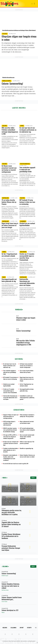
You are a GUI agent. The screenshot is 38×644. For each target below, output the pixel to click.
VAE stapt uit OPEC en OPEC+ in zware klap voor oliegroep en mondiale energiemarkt (10, 437)
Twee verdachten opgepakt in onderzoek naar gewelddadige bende (10, 372)
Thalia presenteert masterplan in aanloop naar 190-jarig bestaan (27, 416)
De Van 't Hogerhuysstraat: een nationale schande (27, 385)
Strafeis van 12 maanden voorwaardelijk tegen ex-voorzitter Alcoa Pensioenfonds (10, 391)
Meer (33, 478)
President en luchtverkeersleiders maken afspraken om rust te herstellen (11, 450)
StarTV (29, 628)
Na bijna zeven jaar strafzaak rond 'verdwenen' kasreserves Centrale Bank (11, 443)
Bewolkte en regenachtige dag (26, 448)
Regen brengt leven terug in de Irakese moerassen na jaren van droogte (27, 379)
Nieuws (5, 628)
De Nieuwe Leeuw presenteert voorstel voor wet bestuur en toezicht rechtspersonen (26, 366)
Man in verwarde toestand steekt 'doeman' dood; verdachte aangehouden (27, 437)
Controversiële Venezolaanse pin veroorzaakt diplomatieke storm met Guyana (10, 398)
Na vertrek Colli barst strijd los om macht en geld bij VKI (16, 464)
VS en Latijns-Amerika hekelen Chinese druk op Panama (27, 371)
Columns (13, 628)
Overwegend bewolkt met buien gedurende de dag (27, 390)
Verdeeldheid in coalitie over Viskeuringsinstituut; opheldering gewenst (27, 398)
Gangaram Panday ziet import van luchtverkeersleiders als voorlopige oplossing (11, 416)
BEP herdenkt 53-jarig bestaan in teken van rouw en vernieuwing (11, 378)
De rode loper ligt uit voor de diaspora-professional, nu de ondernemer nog (10, 366)
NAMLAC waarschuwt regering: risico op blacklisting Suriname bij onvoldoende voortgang (10, 430)
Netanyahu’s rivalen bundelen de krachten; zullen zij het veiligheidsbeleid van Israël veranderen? (10, 458)
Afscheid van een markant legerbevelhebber (9, 385)
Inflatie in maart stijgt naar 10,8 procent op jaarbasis (27, 442)
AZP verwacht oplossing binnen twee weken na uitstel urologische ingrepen (27, 430)
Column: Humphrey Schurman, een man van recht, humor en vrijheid (27, 456)
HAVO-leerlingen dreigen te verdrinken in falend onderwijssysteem (9, 423)
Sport (22, 628)
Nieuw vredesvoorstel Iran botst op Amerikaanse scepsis (27, 422)
